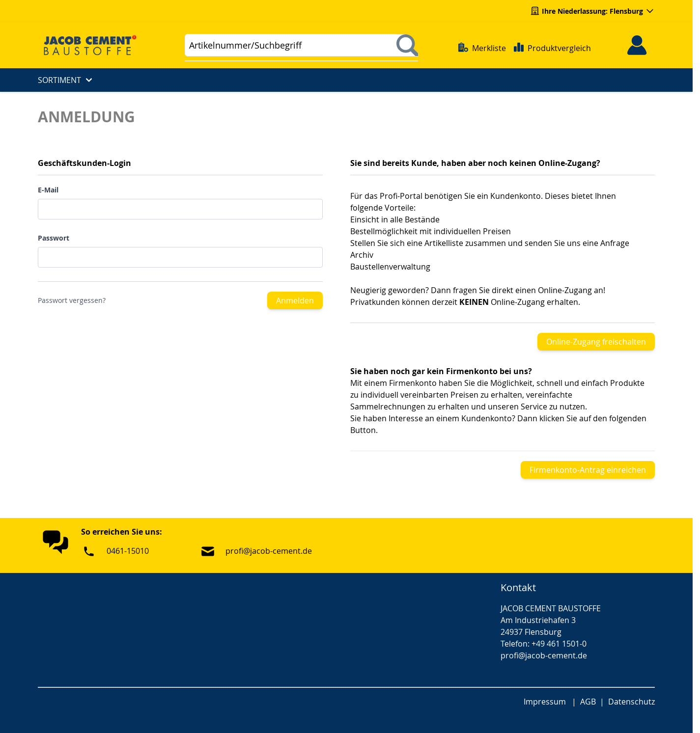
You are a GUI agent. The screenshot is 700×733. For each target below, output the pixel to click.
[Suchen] (407, 45)
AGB (588, 702)
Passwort (54, 238)
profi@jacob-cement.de (269, 551)
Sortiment (66, 80)
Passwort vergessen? (72, 300)
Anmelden (295, 300)
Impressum (545, 702)
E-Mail (48, 190)
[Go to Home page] (94, 45)
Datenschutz (631, 702)
